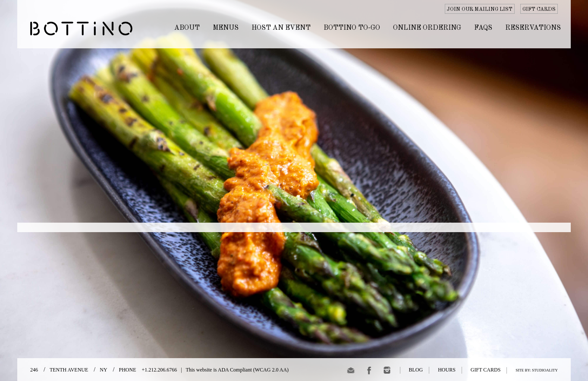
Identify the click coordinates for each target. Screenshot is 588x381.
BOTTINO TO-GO (352, 28)
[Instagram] (387, 372)
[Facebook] (369, 372)
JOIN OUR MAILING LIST (480, 9)
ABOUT (187, 28)
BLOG (416, 370)
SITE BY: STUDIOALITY (537, 370)
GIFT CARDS (539, 9)
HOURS (447, 370)
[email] (351, 372)
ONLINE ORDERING (427, 28)
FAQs (483, 28)
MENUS (226, 28)
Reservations (533, 28)
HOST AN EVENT (281, 28)
